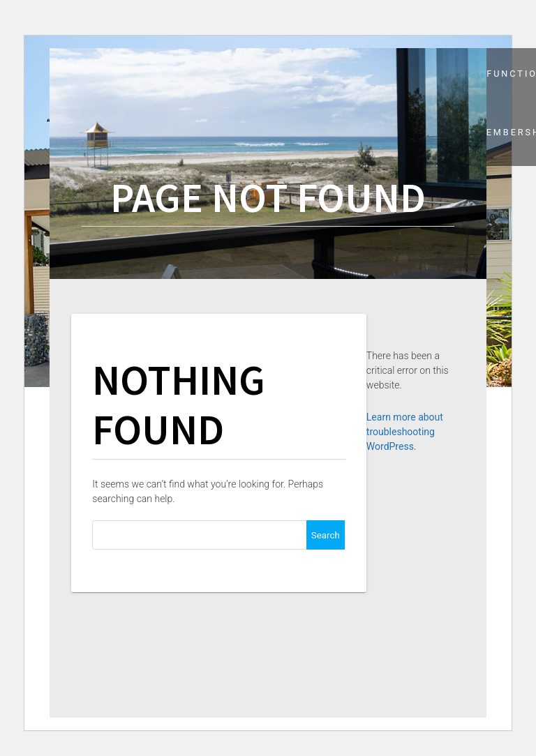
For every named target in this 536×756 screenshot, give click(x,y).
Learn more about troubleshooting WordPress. (405, 432)
